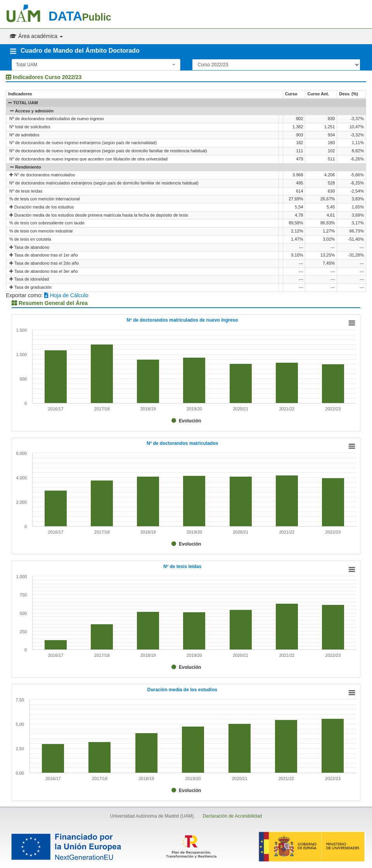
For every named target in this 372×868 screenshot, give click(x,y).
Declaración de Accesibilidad (232, 816)
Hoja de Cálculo (66, 295)
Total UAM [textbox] (27, 65)
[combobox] (96, 65)
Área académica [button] (36, 36)
